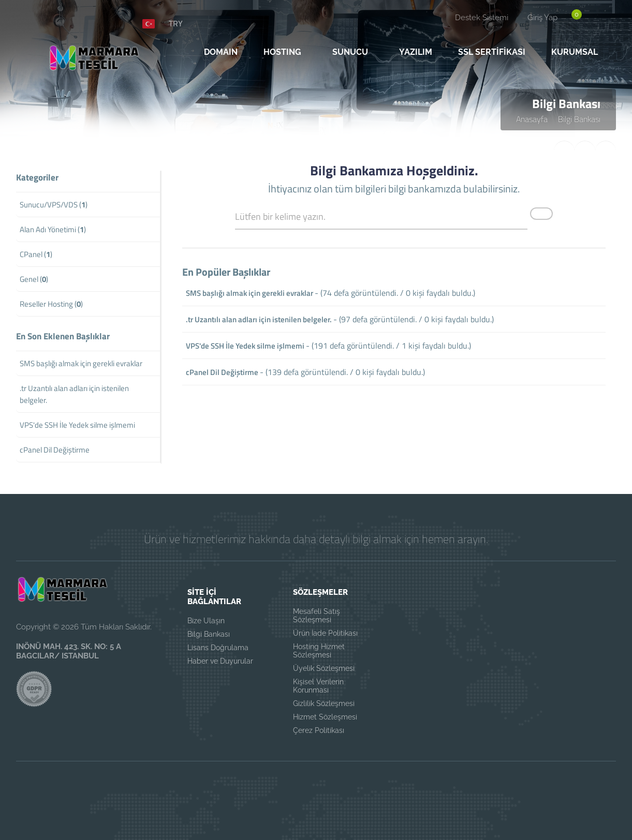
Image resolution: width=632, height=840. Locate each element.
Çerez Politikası (319, 730)
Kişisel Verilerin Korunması (318, 686)
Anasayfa (532, 119)
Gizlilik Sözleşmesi (324, 703)
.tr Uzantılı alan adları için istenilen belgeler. (259, 319)
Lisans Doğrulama (218, 648)
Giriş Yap (542, 18)
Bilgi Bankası (579, 119)
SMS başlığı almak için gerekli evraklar (249, 293)
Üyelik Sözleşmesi (324, 668)
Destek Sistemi (482, 18)
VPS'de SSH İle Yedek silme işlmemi (245, 346)
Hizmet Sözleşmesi (325, 717)
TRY (176, 23)
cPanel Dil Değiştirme (222, 372)
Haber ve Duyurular (220, 661)
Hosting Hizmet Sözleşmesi (319, 651)
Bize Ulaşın (206, 621)
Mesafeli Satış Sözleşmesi (317, 616)
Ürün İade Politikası (325, 633)
